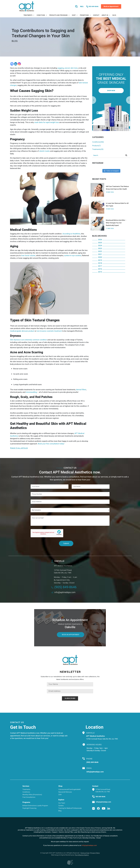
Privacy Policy (95, 853)
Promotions (85, 15)
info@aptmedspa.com (63, 592)
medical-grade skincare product (22, 331)
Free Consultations (29, 797)
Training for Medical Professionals (70, 808)
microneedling (31, 392)
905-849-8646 (92, 7)
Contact (96, 15)
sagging (61, 68)
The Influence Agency (82, 855)
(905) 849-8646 (64, 587)
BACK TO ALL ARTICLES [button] (19, 448)
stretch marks (44, 151)
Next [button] (94, 100)
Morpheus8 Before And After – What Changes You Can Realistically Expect (116, 223)
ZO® (60, 795)
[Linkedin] (16, 64)
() (82, 7)
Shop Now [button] (111, 91)
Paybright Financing (29, 808)
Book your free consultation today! (51, 444)
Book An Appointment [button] (71, 635)
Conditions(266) (98, 142)
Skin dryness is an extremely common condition (28, 340)
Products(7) (96, 146)
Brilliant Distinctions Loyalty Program (35, 806)
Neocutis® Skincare (65, 792)
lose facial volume (28, 256)
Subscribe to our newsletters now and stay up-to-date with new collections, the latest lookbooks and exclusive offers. (70, 678)
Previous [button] (128, 100)
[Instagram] (19, 64)
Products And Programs (59, 15)
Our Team (62, 803)
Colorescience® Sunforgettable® (69, 789)
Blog (114, 15)
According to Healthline (71, 234)
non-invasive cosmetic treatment (49, 331)
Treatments (29, 15)
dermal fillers (81, 390)
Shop (75, 15)
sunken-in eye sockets (73, 256)
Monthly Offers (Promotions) (32, 795)
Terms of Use (85, 853)
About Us (106, 15)
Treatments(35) (98, 149)
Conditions (42, 15)
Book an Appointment (111, 6)
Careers (61, 806)
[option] (111, 99)
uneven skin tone (71, 68)
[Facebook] (12, 64)
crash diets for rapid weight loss (47, 122)
